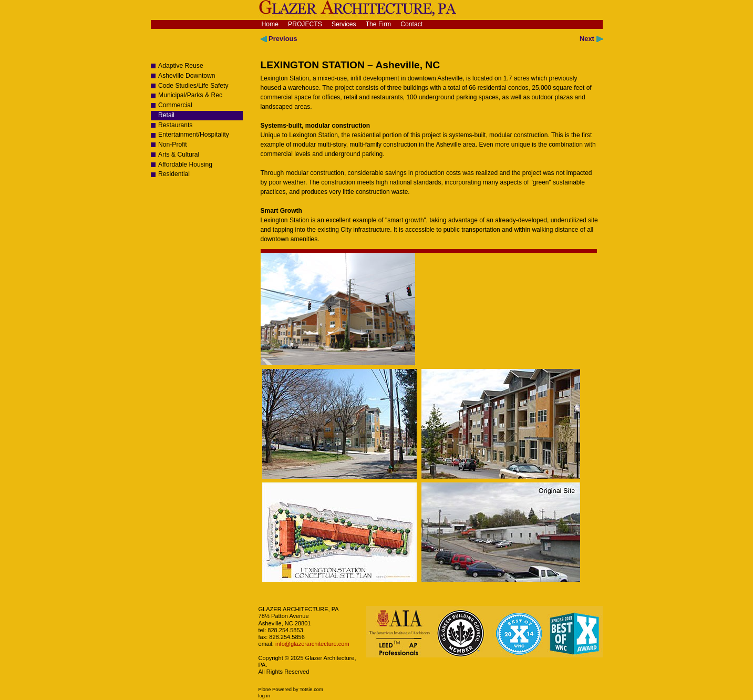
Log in (264, 696)
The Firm (379, 24)
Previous (279, 39)
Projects (305, 24)
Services (344, 24)
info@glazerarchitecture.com (312, 644)
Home (270, 24)
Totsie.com (311, 689)
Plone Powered (275, 689)
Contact (411, 24)
